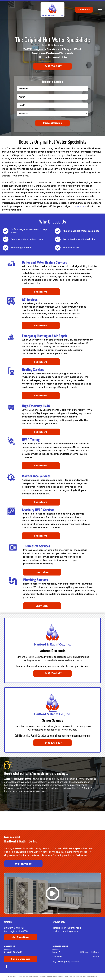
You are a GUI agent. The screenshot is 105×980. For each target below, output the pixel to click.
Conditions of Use (49, 976)
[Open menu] (100, 10)
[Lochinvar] (40, 817)
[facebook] (7, 967)
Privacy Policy (13, 976)
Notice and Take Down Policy (67, 976)
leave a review (61, 788)
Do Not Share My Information (31, 976)
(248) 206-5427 (13, 952)
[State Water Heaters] (15, 825)
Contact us (78, 206)
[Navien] (65, 825)
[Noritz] (90, 825)
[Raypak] (90, 817)
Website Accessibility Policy (88, 976)
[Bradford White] (15, 817)
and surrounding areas (65, 931)
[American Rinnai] (40, 825)
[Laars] (65, 817)
